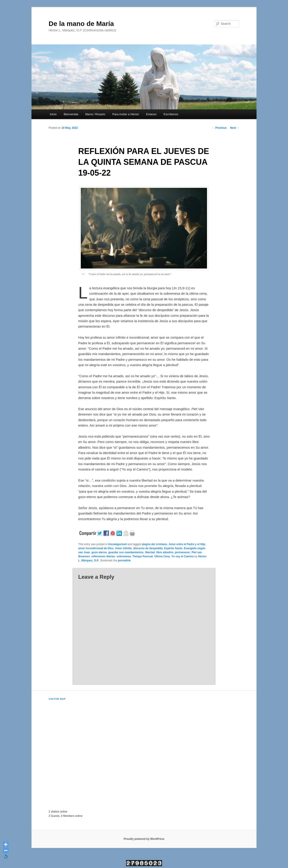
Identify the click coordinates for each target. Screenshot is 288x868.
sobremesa (124, 556)
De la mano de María (81, 24)
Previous (219, 128)
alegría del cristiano (154, 544)
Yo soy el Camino (183, 556)
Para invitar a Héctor (126, 114)
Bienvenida (71, 114)
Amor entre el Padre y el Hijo (187, 544)
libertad (150, 552)
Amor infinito (123, 548)
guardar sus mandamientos (126, 552)
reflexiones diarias (103, 556)
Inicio (53, 114)
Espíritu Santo (173, 548)
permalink (124, 560)
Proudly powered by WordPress (144, 839)
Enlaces (151, 114)
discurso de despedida (148, 548)
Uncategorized (118, 544)
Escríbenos (171, 114)
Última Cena (162, 556)
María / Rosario (95, 114)
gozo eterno (99, 552)
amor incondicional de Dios (96, 548)
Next (235, 128)
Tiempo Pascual (143, 556)
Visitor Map (57, 699)
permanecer (182, 552)
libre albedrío (165, 552)
